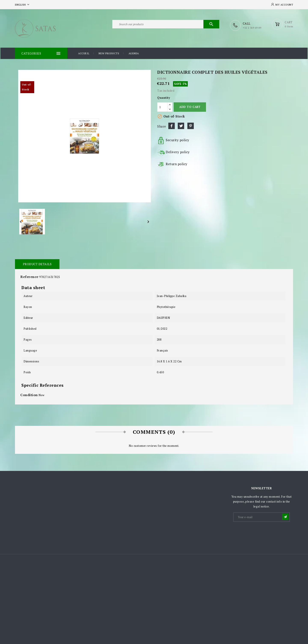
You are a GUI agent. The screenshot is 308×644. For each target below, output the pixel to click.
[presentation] (266, 532)
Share (172, 125)
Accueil (84, 53)
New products (109, 53)
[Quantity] (162, 106)
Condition (29, 394)
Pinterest (191, 125)
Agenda (134, 53)
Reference (29, 276)
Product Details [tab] (37, 264)
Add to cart (190, 106)
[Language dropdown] (23, 5)
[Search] (166, 25)
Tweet (181, 125)
